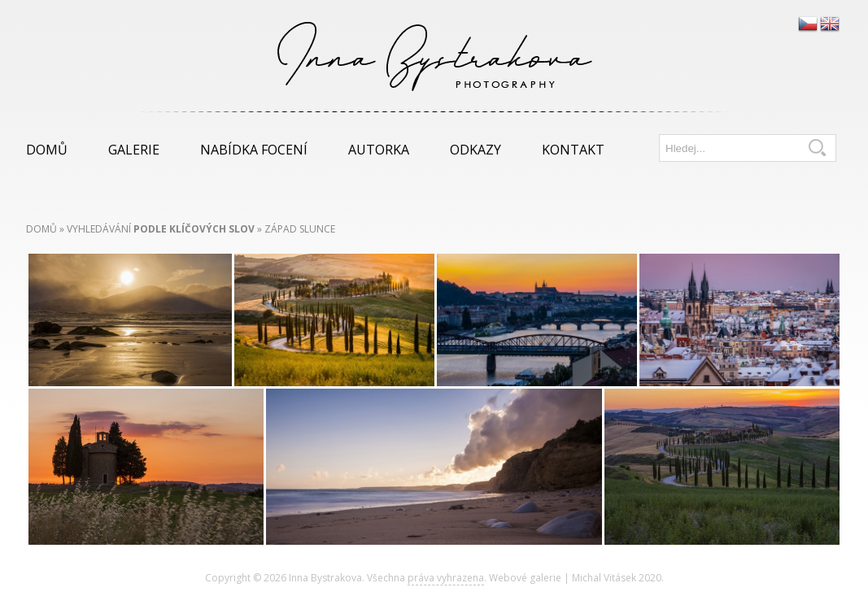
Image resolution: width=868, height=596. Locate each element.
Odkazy (475, 150)
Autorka (379, 150)
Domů (47, 150)
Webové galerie (525, 578)
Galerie (134, 150)
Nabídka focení (254, 150)
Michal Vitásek (604, 578)
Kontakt (573, 150)
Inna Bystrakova (325, 578)
